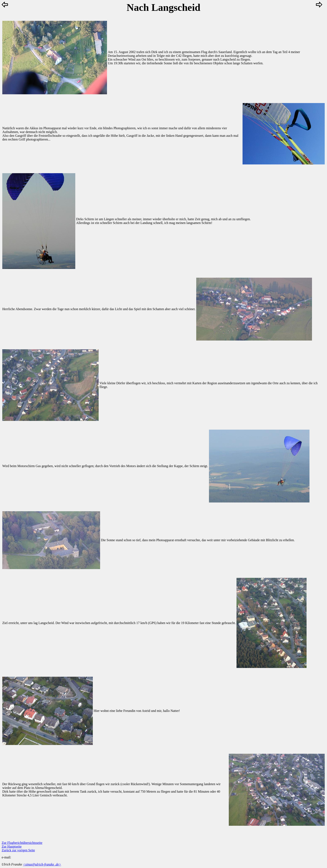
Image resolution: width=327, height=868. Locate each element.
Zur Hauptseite (12, 846)
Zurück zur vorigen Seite (18, 850)
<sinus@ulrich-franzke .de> (42, 864)
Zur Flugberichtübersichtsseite (22, 843)
